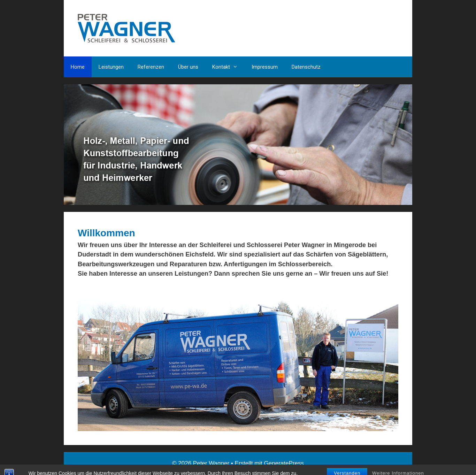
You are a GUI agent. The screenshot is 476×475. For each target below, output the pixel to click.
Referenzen (151, 67)
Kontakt (228, 67)
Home (78, 67)
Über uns (188, 67)
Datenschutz (306, 67)
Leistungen (111, 67)
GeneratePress (284, 463)
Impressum (265, 67)
